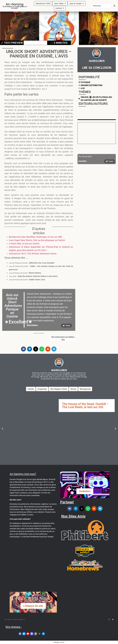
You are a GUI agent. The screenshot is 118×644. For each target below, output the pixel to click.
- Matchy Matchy (25, 273)
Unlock (85, 97)
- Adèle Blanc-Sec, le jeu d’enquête (32, 263)
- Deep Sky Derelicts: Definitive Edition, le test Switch (33, 276)
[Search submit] (114, 6)
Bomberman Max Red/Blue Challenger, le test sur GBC (36, 237)
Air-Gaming (15, 4)
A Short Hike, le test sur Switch (24, 244)
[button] (23, 349)
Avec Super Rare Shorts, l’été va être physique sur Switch (37, 240)
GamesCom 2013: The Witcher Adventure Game (33, 254)
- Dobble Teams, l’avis (27, 280)
